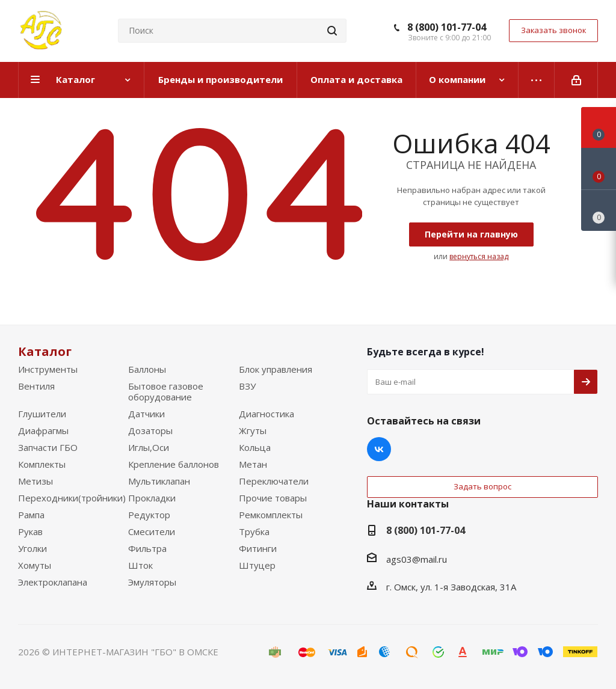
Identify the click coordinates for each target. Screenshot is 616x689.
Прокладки (152, 498)
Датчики (146, 414)
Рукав (30, 531)
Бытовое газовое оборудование (166, 391)
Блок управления (276, 369)
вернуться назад (479, 256)
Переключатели (274, 481)
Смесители (152, 531)
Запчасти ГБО (48, 447)
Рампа (31, 515)
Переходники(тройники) (72, 498)
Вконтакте (379, 449)
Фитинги (258, 548)
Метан (253, 464)
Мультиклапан (159, 481)
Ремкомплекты (271, 515)
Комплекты (42, 464)
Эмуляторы (152, 582)
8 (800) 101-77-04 (447, 27)
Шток (140, 565)
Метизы (35, 481)
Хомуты (35, 565)
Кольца (255, 447)
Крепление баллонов (174, 464)
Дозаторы (150, 430)
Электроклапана (53, 582)
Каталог (45, 351)
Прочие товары (273, 498)
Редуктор (149, 515)
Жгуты (253, 430)
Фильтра (147, 548)
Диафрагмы (43, 430)
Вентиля (36, 386)
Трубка (254, 531)
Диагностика (266, 414)
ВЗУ (247, 386)
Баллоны (147, 369)
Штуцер (257, 565)
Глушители (42, 414)
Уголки (32, 548)
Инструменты (48, 369)
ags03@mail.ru (417, 559)
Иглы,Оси (149, 447)
